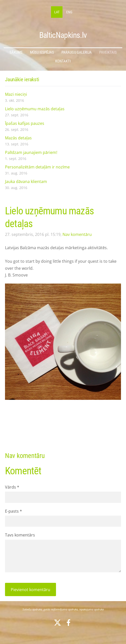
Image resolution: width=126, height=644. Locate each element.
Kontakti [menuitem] (63, 61)
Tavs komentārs (20, 535)
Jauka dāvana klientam (26, 181)
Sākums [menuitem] (16, 52)
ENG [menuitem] (69, 12)
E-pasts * (13, 511)
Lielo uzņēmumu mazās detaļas (35, 109)
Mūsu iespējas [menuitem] (42, 52)
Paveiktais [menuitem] (108, 52)
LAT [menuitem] (57, 12)
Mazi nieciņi (16, 94)
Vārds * (12, 487)
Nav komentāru (77, 234)
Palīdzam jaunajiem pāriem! (31, 152)
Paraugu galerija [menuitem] (77, 52)
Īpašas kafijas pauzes (25, 123)
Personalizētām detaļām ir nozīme (37, 167)
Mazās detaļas (18, 138)
